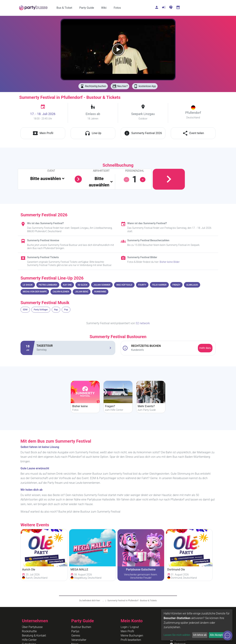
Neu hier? (120, 86)
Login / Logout (130, 627)
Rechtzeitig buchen (93, 86)
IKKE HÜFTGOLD (124, 285)
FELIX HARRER (159, 285)
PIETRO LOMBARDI (48, 285)
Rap (56, 310)
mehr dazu (205, 348)
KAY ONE (67, 285)
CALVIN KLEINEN (61, 292)
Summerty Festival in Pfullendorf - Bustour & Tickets (132, 601)
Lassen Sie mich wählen (177, 635)
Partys (75, 631)
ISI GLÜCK (83, 285)
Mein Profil (127, 631)
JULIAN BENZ (82, 292)
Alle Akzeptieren (219, 635)
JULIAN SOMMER (102, 285)
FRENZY (176, 285)
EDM (25, 310)
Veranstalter (79, 640)
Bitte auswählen (46, 179)
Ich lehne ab (200, 635)
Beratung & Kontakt (34, 636)
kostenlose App (145, 86)
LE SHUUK (28, 285)
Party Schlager (41, 310)
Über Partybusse (32, 627)
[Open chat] (228, 636)
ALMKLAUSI (192, 285)
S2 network (143, 323)
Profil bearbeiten (131, 640)
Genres (76, 636)
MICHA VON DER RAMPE (35, 292)
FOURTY (142, 285)
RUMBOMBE (100, 292)
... (103, 601)
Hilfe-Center (29, 640)
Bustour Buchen (81, 627)
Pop (66, 310)
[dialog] (197, 625)
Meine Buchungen (132, 636)
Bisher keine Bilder (170, 262)
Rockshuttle (29, 631)
